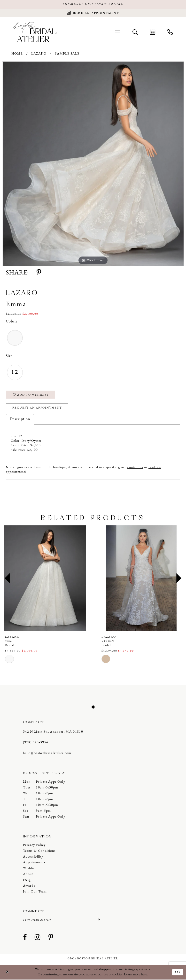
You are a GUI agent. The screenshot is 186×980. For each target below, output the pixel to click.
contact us (135, 468)
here (144, 975)
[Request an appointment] (93, 13)
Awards (29, 886)
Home (17, 54)
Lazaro (39, 54)
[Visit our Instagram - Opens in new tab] (38, 938)
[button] (118, 32)
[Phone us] (170, 32)
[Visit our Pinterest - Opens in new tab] (51, 938)
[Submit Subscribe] (99, 920)
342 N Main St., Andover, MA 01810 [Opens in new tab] (53, 732)
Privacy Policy (34, 846)
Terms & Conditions (39, 851)
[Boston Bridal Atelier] (35, 32)
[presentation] (45, 579)
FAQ (27, 880)
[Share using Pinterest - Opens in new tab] (39, 273)
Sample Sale (67, 54)
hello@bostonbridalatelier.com (47, 754)
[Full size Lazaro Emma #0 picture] (93, 164)
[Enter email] (62, 920)
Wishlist (30, 869)
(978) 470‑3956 (36, 743)
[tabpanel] (93, 164)
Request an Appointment (38, 408)
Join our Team (35, 892)
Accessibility (33, 857)
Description (20, 420)
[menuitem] (118, 32)
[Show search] (135, 32)
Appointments (34, 863)
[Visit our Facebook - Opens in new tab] (25, 938)
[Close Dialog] (8, 973)
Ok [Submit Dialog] (178, 972)
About (28, 875)
